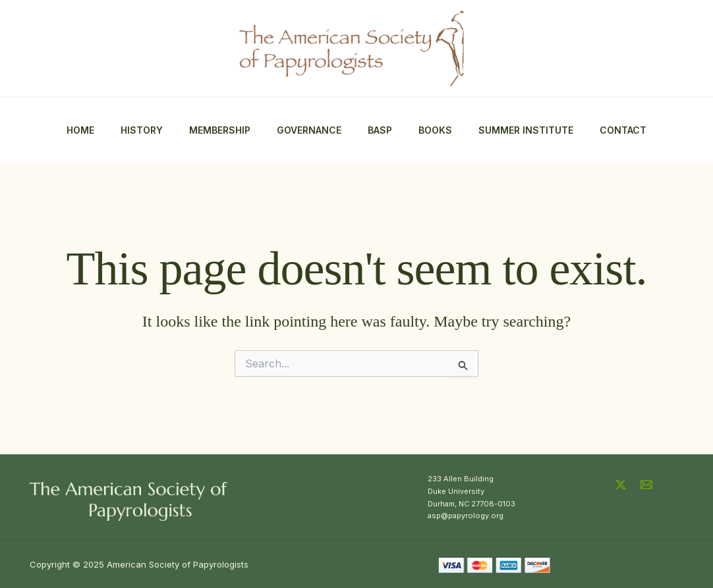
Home (80, 130)
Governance (309, 130)
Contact (623, 130)
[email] (648, 485)
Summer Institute (526, 130)
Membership (220, 130)
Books (435, 130)
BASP (380, 130)
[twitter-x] (623, 485)
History (142, 130)
